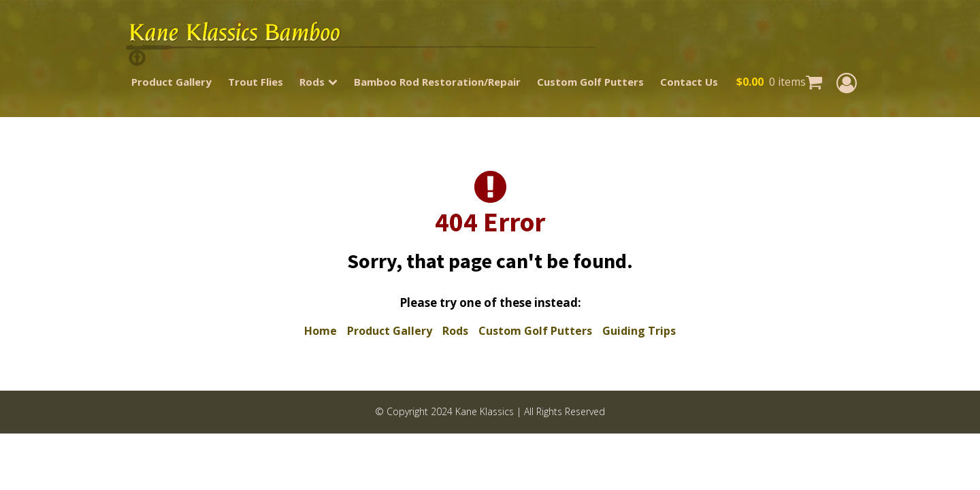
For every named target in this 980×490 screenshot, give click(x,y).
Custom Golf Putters (590, 82)
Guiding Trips (639, 331)
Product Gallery (171, 82)
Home (321, 331)
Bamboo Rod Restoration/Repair (437, 82)
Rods (318, 82)
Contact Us (689, 82)
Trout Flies (256, 82)
